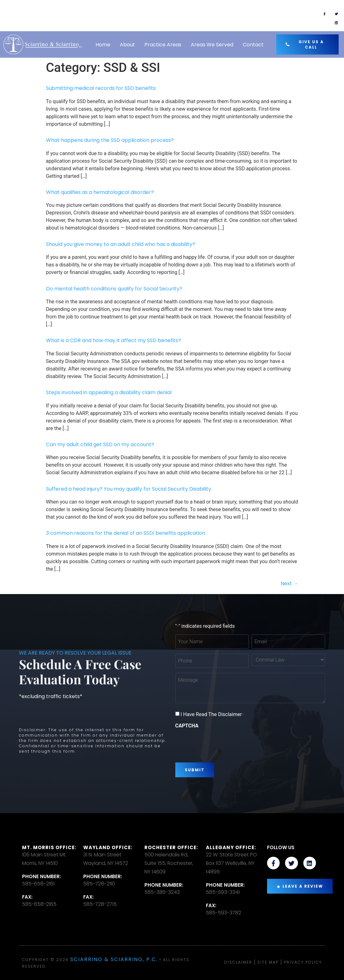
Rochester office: (171, 847)
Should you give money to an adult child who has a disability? (121, 244)
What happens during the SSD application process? (110, 140)
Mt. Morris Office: (49, 847)
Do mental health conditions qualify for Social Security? (114, 289)
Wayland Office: (108, 847)
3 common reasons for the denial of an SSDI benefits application (126, 533)
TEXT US (203, 13)
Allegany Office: (231, 847)
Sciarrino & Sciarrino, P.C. (114, 959)
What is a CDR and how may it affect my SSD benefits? (114, 340)
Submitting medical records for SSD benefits (101, 88)
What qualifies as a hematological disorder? (100, 192)
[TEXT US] (181, 16)
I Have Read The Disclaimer (212, 715)
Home (103, 45)
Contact (253, 45)
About (127, 45)
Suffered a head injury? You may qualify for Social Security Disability (129, 489)
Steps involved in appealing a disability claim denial (109, 392)
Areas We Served (212, 45)
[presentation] (223, 743)
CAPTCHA (187, 726)
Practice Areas (163, 45)
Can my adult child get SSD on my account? (100, 444)
